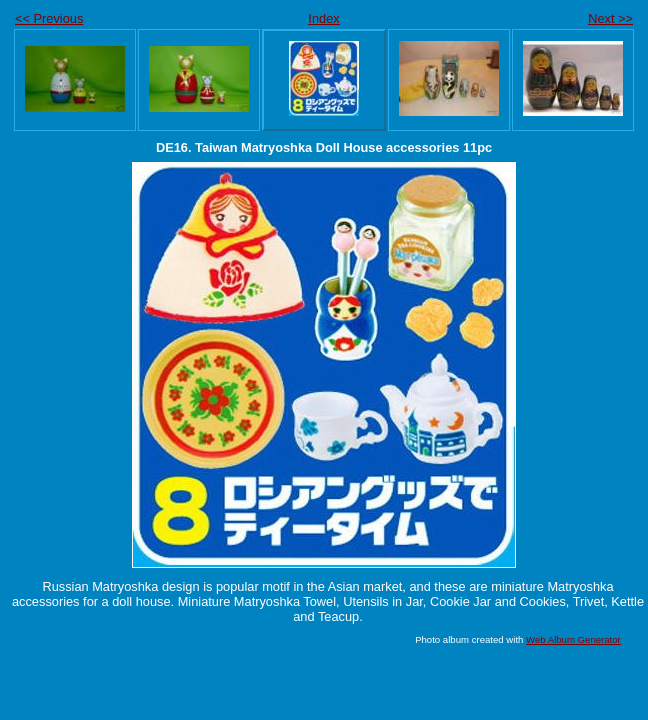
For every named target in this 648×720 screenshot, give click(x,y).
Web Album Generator (573, 639)
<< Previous (49, 18)
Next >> (610, 18)
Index (323, 18)
